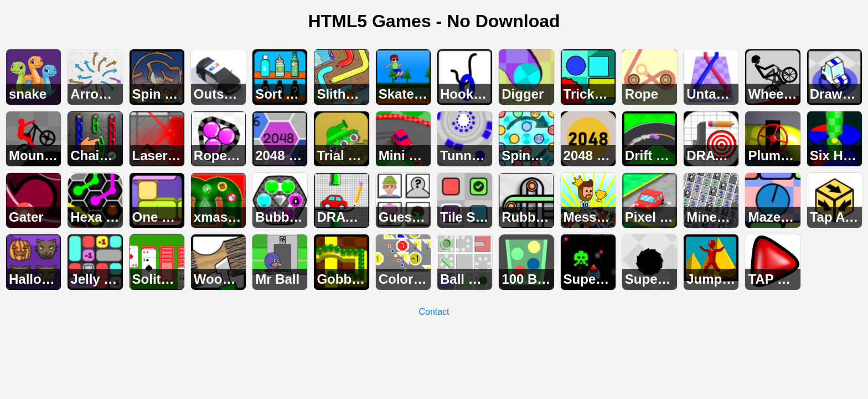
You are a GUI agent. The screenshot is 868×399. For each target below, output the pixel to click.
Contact (434, 312)
